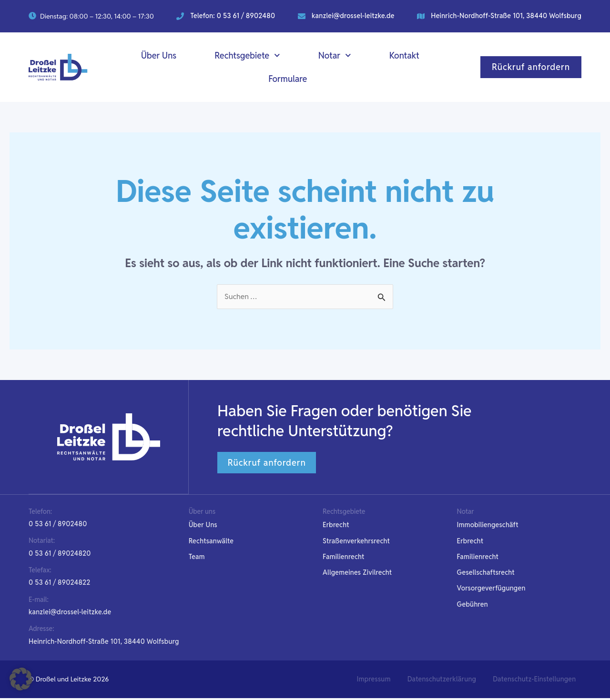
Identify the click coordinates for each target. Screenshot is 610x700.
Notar (335, 55)
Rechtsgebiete (247, 55)
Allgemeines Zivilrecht (357, 574)
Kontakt (404, 55)
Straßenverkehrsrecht (356, 542)
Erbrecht (336, 526)
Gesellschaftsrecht (486, 574)
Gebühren (473, 606)
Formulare (288, 79)
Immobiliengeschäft (488, 526)
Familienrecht (344, 558)
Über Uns (159, 55)
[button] (60, 584)
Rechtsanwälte (211, 542)
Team (197, 558)
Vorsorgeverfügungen (491, 590)
